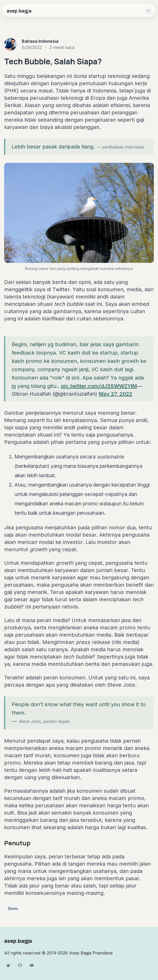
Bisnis (13, 908)
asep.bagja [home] (19, 11)
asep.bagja (18, 941)
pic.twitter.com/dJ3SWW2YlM (99, 386)
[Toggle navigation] (148, 11)
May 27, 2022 (116, 394)
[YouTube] (32, 965)
